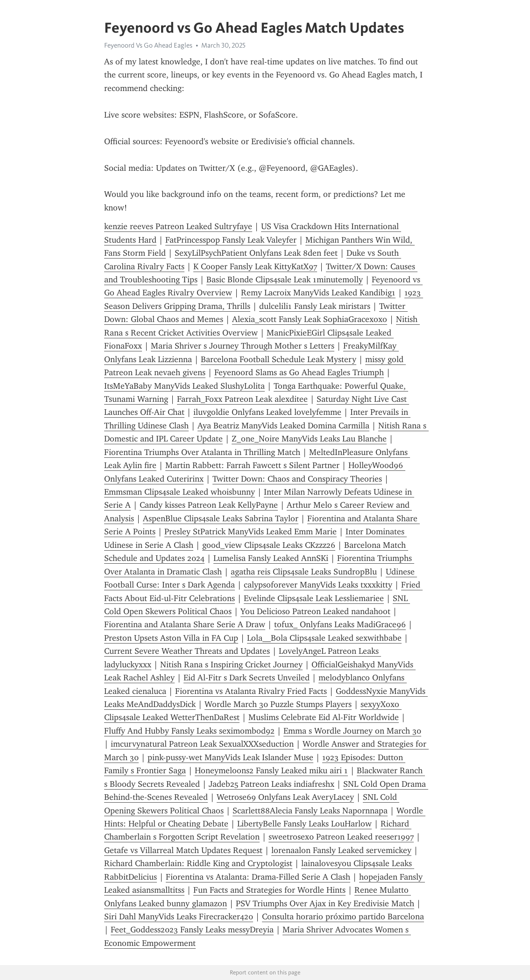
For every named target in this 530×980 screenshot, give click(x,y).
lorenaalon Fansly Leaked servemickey (341, 850)
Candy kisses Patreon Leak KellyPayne (209, 505)
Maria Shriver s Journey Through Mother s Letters (243, 346)
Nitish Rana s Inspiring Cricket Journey (231, 665)
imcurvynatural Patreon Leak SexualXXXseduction (202, 744)
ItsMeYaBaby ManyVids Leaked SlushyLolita (184, 386)
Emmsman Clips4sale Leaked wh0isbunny (180, 492)
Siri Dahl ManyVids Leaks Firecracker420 (179, 917)
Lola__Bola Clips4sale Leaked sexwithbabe (324, 638)
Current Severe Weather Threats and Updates (187, 651)
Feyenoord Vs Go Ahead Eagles (148, 45)
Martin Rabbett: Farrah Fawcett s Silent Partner (252, 465)
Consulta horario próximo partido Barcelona (343, 917)
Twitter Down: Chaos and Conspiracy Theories (297, 479)
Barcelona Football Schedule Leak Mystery (279, 359)
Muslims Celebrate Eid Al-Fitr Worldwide (324, 717)
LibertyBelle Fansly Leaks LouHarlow (304, 824)
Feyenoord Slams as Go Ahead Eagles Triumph (299, 372)
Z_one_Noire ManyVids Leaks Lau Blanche (309, 439)
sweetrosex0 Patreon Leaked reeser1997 (341, 837)
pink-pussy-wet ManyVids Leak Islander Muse (230, 757)
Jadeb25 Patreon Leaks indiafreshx (272, 784)
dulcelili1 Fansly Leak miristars (315, 306)
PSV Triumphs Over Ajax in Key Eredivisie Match (325, 903)
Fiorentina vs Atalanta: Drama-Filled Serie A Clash (258, 877)
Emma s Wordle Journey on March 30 (352, 731)
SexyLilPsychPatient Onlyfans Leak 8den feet (256, 253)
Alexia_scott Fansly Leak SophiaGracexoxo (310, 319)
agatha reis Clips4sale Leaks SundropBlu (304, 572)
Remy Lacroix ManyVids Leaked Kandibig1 (318, 293)
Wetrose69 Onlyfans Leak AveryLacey (285, 797)
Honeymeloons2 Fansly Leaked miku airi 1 (271, 770)
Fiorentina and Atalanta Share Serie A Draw (185, 624)
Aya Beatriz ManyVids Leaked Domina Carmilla (283, 426)
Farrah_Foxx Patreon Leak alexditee (242, 399)
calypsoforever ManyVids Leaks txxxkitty (318, 585)
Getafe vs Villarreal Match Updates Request (183, 850)
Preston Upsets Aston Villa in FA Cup (171, 638)
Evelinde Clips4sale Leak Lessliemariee (314, 598)
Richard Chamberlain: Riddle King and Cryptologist (198, 863)
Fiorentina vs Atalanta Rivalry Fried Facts (251, 691)
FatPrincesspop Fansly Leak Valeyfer (231, 240)
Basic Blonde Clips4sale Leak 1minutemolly (285, 280)
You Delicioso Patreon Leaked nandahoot (315, 611)
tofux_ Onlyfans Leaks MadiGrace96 (340, 624)
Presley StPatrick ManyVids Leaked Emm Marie (251, 532)
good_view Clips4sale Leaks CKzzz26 (269, 545)
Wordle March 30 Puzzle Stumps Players (278, 704)
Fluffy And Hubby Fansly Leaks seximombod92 (189, 731)
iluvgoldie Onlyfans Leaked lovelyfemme (267, 412)
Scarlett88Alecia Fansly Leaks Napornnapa (310, 811)
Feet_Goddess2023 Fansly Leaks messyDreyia (192, 930)
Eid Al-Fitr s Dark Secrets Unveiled (247, 678)
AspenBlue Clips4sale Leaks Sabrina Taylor (221, 518)
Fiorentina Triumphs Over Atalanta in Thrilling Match (202, 452)
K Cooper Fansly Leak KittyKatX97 (255, 266)
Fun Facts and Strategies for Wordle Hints (269, 890)
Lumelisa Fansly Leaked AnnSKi (271, 558)
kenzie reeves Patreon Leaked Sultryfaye (178, 226)
